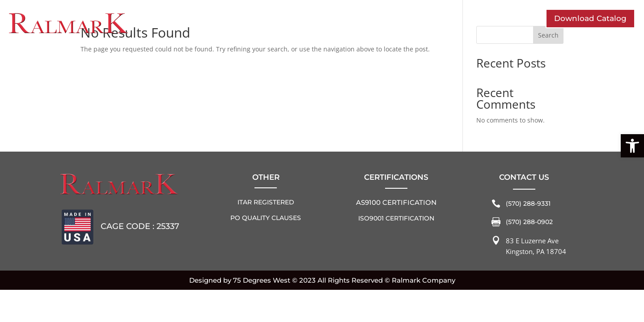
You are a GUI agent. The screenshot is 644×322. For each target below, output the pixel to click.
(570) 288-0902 (529, 222)
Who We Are (193, 22)
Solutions (341, 22)
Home (480, 8)
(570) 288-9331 (528, 203)
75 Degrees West (262, 280)
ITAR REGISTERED (266, 202)
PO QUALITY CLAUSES (266, 218)
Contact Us (398, 22)
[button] (632, 146)
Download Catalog (590, 18)
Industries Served (270, 22)
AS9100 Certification (396, 202)
